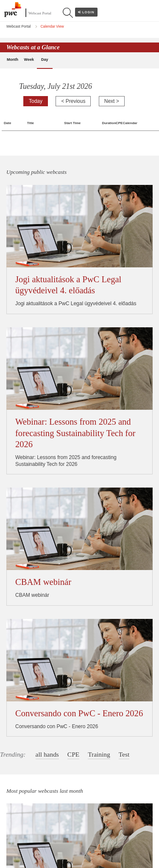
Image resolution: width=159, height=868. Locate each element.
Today (36, 101)
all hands (47, 424)
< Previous (73, 101)
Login (86, 12)
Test (124, 424)
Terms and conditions (30, 840)
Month (13, 60)
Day (45, 60)
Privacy (15, 812)
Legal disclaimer (25, 831)
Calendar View (52, 26)
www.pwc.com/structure (74, 783)
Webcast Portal (40, 13)
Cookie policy (21, 822)
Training (99, 424)
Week (29, 60)
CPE (73, 424)
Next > (112, 101)
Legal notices (21, 803)
